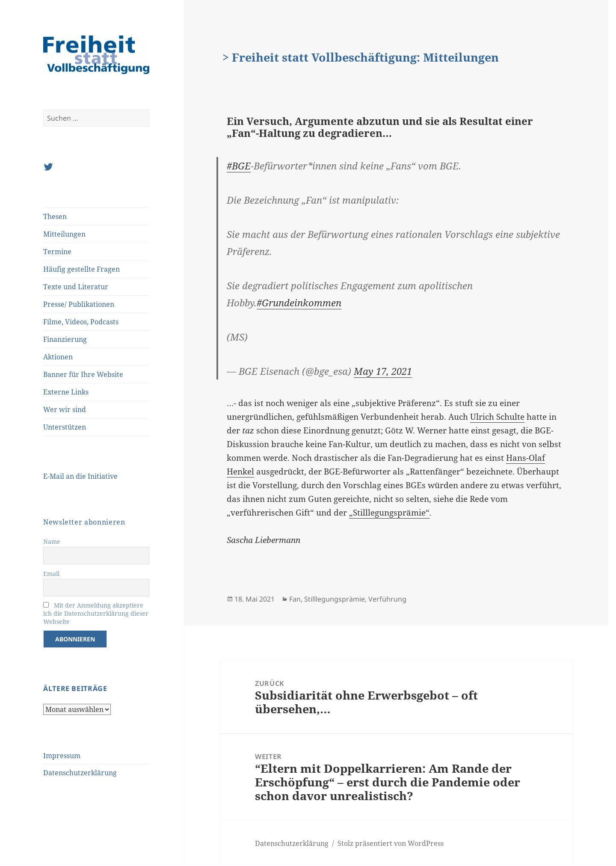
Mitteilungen (64, 234)
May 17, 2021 (383, 371)
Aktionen (58, 357)
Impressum (62, 756)
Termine (57, 252)
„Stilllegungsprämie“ (389, 513)
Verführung (387, 599)
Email (51, 574)
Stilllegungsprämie (335, 599)
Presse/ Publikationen (79, 304)
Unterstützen (65, 427)
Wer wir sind (65, 409)
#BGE (239, 166)
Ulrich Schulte (497, 417)
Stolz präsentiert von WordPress (391, 843)
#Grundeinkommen (299, 303)
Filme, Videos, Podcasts (81, 322)
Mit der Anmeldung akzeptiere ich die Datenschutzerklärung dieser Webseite (96, 613)
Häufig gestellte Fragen (81, 269)
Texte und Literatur (76, 287)
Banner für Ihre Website (83, 374)
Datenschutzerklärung (80, 773)
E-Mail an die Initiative (80, 476)
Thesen (55, 216)
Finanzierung (65, 339)
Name (52, 541)
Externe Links (66, 392)
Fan (295, 599)
